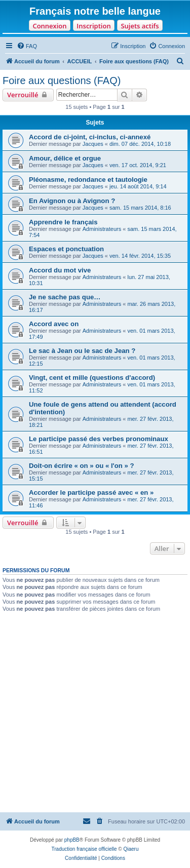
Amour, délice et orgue (65, 158)
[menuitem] (27, 46)
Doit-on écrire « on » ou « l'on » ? (82, 466)
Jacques (93, 144)
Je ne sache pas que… (65, 297)
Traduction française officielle (84, 849)
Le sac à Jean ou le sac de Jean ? (82, 351)
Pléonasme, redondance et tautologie (88, 180)
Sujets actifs (140, 26)
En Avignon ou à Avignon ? (72, 201)
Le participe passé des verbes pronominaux (99, 439)
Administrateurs (102, 229)
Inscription (93, 26)
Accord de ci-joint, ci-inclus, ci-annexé (90, 137)
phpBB (72, 840)
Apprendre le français (63, 222)
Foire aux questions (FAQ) (62, 81)
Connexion (49, 26)
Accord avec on (54, 324)
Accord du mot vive (60, 270)
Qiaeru (131, 849)
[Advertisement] (95, 712)
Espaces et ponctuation (66, 249)
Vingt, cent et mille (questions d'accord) (92, 378)
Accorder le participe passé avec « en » (91, 492)
